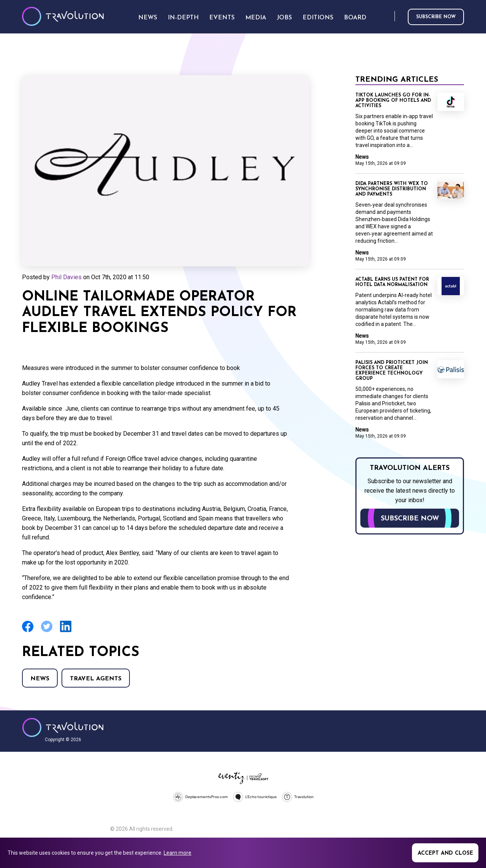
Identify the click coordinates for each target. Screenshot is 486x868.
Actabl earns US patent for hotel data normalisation (392, 282)
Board (355, 18)
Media (256, 18)
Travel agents (96, 679)
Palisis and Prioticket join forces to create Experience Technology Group (392, 371)
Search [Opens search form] (387, 17)
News (40, 679)
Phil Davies (66, 277)
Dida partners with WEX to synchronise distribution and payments (392, 189)
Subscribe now (436, 17)
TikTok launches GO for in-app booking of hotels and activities (393, 101)
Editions (318, 18)
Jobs (284, 18)
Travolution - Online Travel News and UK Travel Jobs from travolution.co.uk (63, 727)
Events (222, 18)
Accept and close (445, 853)
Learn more (178, 853)
